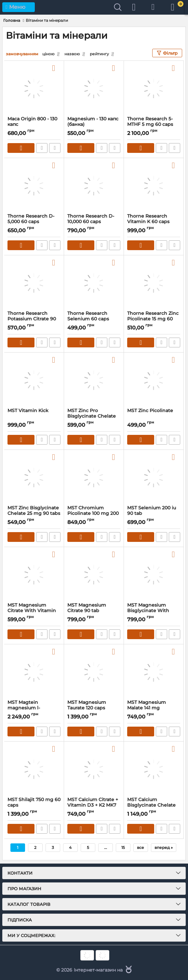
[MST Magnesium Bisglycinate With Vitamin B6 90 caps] (154, 575)
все (141, 847)
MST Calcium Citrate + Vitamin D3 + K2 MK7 (93, 802)
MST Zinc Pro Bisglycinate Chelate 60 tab (92, 416)
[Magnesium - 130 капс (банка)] (94, 88)
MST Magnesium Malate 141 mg (147, 705)
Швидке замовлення (42, 148)
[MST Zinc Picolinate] (154, 380)
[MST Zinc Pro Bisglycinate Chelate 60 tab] (94, 380)
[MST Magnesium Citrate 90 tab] (94, 575)
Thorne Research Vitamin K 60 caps (148, 219)
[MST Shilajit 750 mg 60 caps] (34, 769)
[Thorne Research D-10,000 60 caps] (94, 186)
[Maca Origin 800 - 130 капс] (34, 88)
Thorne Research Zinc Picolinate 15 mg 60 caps (153, 319)
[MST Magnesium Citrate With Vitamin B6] (34, 575)
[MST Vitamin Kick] (34, 380)
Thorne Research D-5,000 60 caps (31, 219)
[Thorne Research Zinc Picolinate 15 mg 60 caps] (154, 283)
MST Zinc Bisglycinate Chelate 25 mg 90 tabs (34, 511)
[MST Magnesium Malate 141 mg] (154, 672)
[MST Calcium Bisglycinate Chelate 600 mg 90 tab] (154, 769)
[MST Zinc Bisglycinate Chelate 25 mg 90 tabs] (34, 477)
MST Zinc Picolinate (150, 411)
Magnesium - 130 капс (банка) (93, 122)
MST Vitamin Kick (28, 411)
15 (123, 847)
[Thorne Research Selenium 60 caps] (94, 283)
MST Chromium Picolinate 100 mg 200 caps (93, 513)
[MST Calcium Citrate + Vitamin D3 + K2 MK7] (94, 769)
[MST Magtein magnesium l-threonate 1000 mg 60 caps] (34, 672)
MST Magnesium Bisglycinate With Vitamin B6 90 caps (150, 611)
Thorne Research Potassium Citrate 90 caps (32, 319)
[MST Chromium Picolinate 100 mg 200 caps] (94, 477)
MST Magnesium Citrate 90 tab (87, 608)
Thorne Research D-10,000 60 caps (91, 219)
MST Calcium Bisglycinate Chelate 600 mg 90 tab (151, 805)
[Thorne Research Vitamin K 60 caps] (154, 186)
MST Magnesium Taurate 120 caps (87, 705)
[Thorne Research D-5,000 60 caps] (34, 186)
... (106, 847)
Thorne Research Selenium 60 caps (88, 316)
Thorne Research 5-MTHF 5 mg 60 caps (150, 122)
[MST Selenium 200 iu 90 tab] (154, 477)
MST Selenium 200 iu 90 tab (152, 511)
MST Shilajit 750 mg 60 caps (34, 802)
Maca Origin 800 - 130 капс (32, 122)
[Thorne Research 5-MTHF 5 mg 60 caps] (154, 88)
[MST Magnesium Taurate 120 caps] (94, 672)
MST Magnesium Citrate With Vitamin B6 (32, 611)
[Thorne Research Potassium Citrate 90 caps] (34, 283)
